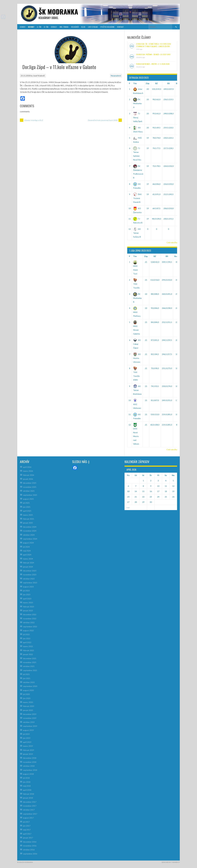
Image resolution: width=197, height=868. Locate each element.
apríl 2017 (27, 834)
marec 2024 (28, 559)
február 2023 (29, 607)
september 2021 (30, 670)
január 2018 (28, 798)
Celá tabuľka (172, 242)
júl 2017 (26, 822)
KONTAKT (121, 27)
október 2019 (29, 722)
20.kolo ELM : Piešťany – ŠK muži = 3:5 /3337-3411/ (153, 54)
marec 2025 (28, 515)
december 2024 (30, 527)
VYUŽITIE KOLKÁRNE (107, 27)
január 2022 (28, 654)
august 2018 (28, 774)
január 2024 (28, 567)
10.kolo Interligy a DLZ (32, 120)
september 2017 (30, 814)
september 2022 (30, 627)
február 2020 (29, 706)
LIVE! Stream (93, 27)
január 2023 (28, 611)
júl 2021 (26, 674)
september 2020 (30, 686)
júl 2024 (26, 547)
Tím (135, 83)
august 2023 (28, 587)
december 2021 (30, 658)
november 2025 (30, 487)
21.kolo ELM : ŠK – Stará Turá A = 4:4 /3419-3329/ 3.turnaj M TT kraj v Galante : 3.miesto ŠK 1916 (154, 45)
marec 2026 (28, 471)
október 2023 (29, 579)
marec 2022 (28, 646)
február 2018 (29, 794)
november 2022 (30, 619)
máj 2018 (27, 786)
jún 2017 (27, 826)
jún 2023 (27, 595)
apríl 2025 (27, 511)
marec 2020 (28, 702)
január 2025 (28, 523)
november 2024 (30, 531)
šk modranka (58, 12)
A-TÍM (39, 27)
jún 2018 (27, 782)
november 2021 (30, 662)
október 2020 (29, 682)
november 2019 (30, 718)
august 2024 (28, 543)
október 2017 (29, 810)
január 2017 (28, 838)
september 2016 (30, 854)
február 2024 (29, 563)
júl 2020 (26, 694)
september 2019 (30, 726)
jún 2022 (27, 638)
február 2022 (29, 650)
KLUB (83, 27)
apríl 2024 (27, 555)
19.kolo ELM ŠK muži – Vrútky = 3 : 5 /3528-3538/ (153, 64)
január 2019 (28, 754)
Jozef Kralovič (39, 76)
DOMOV (23, 27)
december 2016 (30, 842)
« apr (128, 507)
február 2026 (29, 475)
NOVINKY (31, 27)
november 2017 (30, 806)
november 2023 (30, 575)
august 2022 (28, 630)
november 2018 (30, 762)
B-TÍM (46, 27)
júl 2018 (26, 778)
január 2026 (28, 479)
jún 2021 (27, 678)
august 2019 (28, 730)
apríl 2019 (27, 742)
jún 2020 (27, 698)
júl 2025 (26, 503)
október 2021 (29, 666)
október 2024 (29, 535)
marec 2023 (28, 603)
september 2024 (30, 539)
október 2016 (29, 850)
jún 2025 (27, 507)
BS (168, 83)
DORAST (54, 27)
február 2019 (29, 750)
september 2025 (30, 495)
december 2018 (30, 758)
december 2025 (30, 483)
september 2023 (30, 583)
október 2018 (29, 766)
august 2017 (28, 818)
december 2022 (30, 614)
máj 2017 (27, 830)
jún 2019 (27, 738)
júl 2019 (26, 734)
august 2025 (28, 499)
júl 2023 (26, 591)
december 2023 (30, 571)
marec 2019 (28, 746)
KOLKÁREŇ (75, 27)
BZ (156, 83)
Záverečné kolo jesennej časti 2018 (105, 120)
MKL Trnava (64, 27)
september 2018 (30, 770)
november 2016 (30, 846)
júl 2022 (26, 634)
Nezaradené (116, 76)
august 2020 (28, 690)
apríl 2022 (27, 642)
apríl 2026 (27, 467)
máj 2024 (27, 551)
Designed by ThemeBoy (171, 862)
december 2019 (30, 714)
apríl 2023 (27, 599)
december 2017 (30, 802)
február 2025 (29, 519)
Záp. (148, 83)
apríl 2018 (27, 790)
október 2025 (29, 491)
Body (177, 256)
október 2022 (29, 622)
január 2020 (28, 710)
